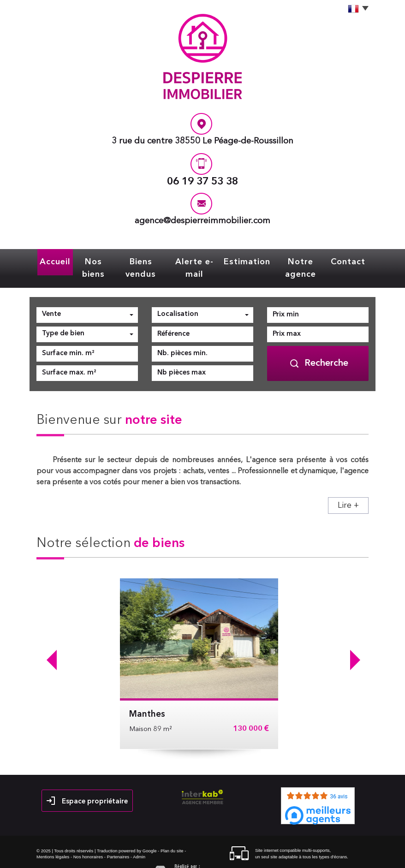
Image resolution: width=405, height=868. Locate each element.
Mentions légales (53, 841)
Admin (139, 841)
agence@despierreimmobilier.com (202, 221)
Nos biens (93, 261)
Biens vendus (142, 261)
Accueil (54, 261)
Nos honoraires (88, 841)
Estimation (249, 261)
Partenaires (118, 841)
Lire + (348, 490)
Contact (349, 261)
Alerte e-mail (197, 261)
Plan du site (172, 835)
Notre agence (302, 261)
